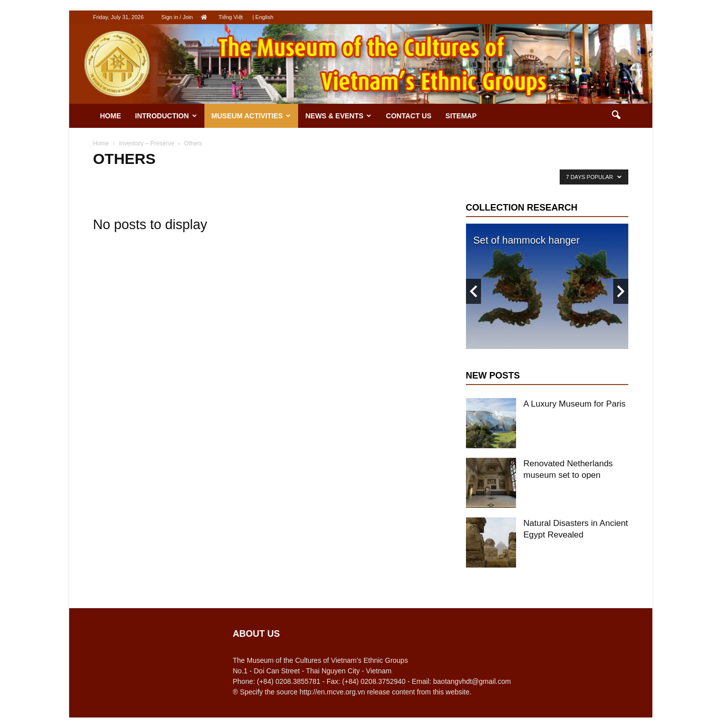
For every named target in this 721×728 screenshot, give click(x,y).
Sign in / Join (177, 17)
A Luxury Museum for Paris (575, 404)
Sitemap (461, 116)
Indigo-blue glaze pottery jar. (536, 240)
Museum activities (251, 116)
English (265, 17)
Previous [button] (473, 291)
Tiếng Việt (231, 17)
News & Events (338, 116)
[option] (547, 286)
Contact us (409, 116)
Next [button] (621, 291)
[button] (616, 116)
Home (111, 116)
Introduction (166, 116)
